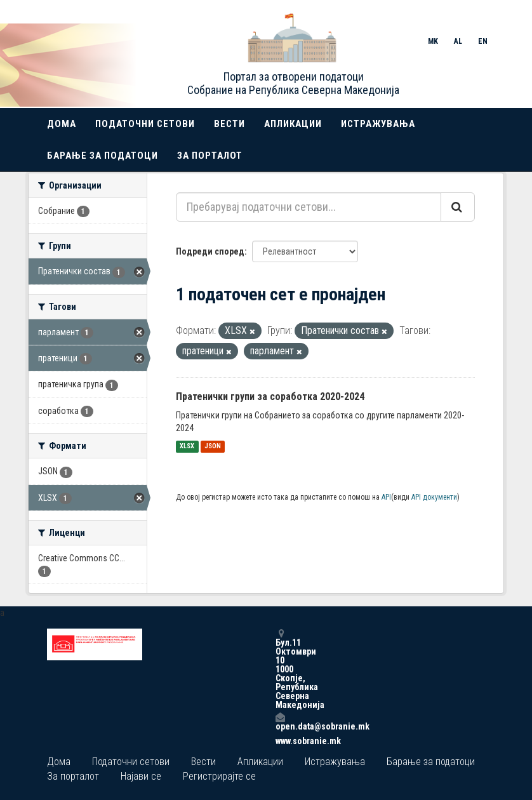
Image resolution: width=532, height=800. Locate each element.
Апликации (293, 124)
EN (483, 41)
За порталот (210, 156)
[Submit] (458, 207)
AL (458, 41)
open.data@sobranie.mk (280, 722)
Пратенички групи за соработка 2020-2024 (270, 397)
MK (433, 41)
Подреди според (210, 251)
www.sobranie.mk (280, 741)
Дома (62, 124)
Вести (229, 124)
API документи (434, 497)
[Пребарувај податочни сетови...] (309, 207)
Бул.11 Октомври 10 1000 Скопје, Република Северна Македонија (280, 669)
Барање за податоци (103, 156)
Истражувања (378, 124)
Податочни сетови (145, 124)
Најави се (141, 776)
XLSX (187, 447)
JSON (213, 447)
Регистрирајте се (219, 776)
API (386, 497)
